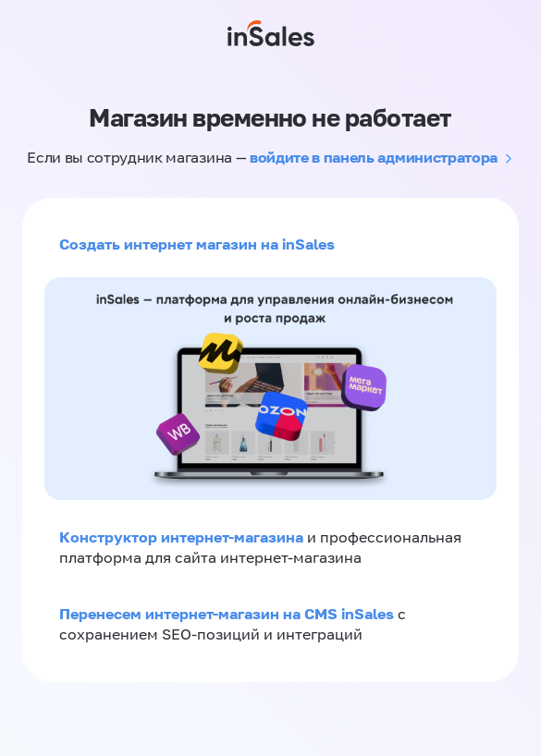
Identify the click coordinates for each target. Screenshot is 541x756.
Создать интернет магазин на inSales (197, 244)
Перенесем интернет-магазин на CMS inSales (228, 614)
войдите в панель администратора (374, 157)
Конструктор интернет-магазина (181, 537)
